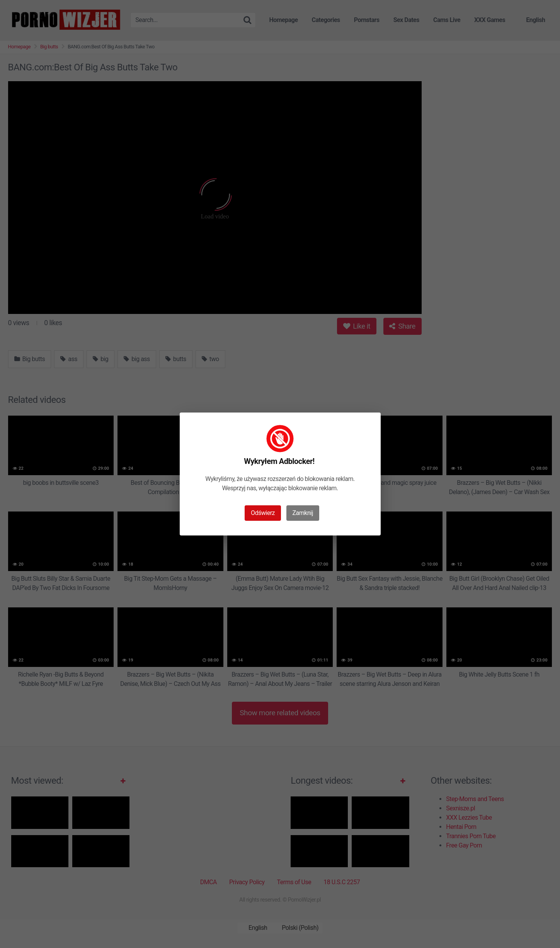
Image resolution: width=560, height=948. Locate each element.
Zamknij (303, 513)
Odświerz (263, 513)
